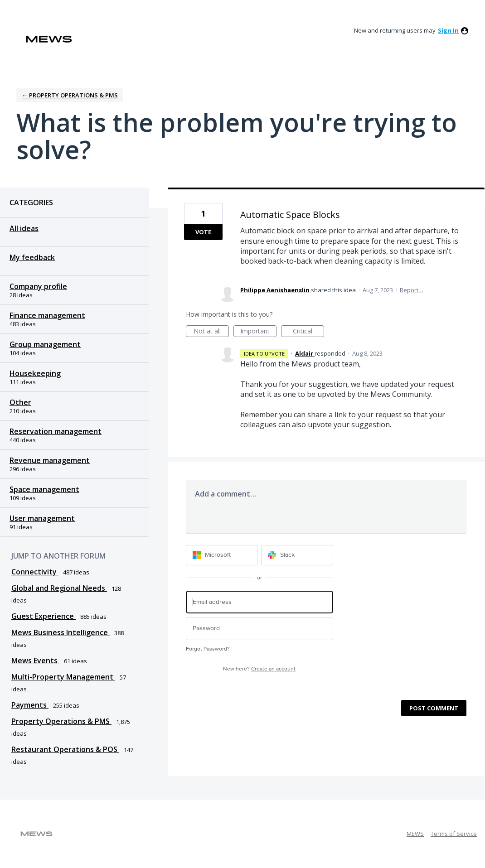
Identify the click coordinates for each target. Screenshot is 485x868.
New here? (259, 669)
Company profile (38, 286)
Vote (203, 232)
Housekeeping (35, 373)
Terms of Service (454, 834)
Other (20, 402)
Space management (44, 489)
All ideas (24, 228)
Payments (30, 705)
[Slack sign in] (297, 555)
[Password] (259, 629)
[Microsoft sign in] (222, 555)
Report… (412, 290)
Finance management (47, 315)
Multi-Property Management (63, 677)
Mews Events (35, 661)
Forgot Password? (208, 649)
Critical (308, 332)
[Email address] (259, 602)
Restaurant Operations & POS (65, 749)
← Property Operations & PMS (70, 95)
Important (258, 332)
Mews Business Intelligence (61, 632)
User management (42, 518)
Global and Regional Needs (59, 588)
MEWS (415, 834)
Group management (45, 344)
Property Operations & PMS (61, 721)
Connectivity (35, 572)
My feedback (32, 257)
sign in (448, 30)
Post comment (434, 708)
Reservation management (56, 431)
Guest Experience (44, 616)
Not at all (211, 332)
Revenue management (50, 460)
